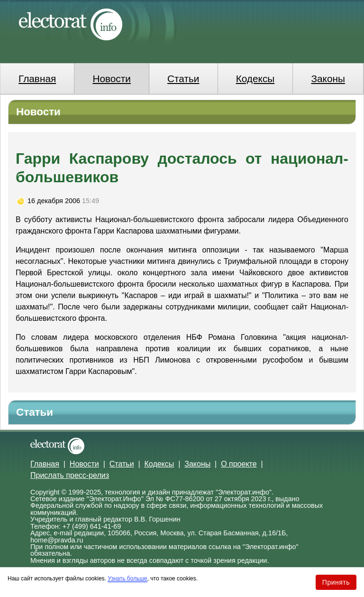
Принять (336, 582)
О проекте (239, 464)
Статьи (183, 79)
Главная (37, 79)
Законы (328, 79)
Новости (112, 79)
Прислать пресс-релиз (70, 475)
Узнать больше (127, 578)
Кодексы (255, 79)
